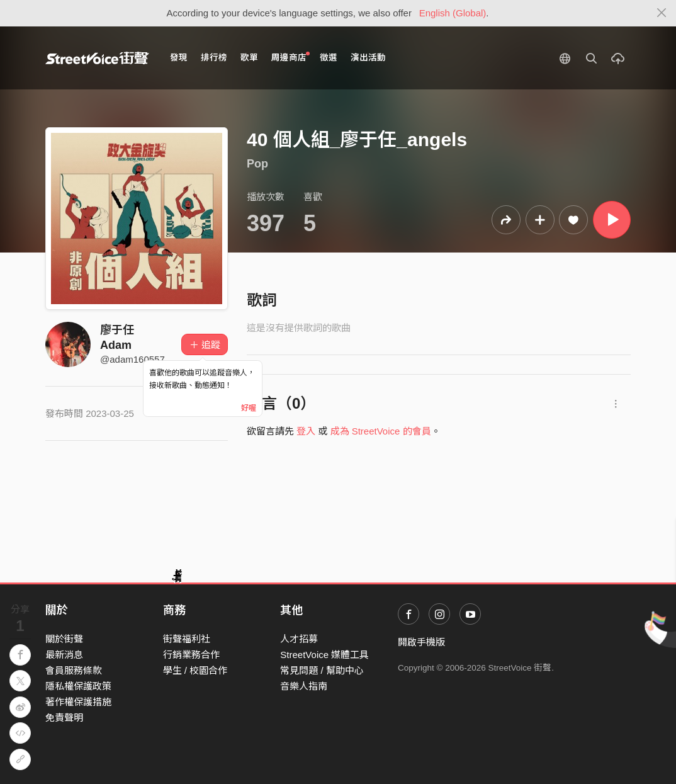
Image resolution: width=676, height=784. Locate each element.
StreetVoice (97, 58)
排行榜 (214, 58)
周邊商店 (290, 57)
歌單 (249, 58)
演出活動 (368, 58)
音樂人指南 (304, 686)
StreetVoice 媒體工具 (324, 655)
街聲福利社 (187, 639)
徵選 (329, 58)
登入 (306, 431)
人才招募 (299, 639)
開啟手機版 (421, 642)
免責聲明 (64, 718)
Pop (257, 164)
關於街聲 (64, 639)
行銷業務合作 (191, 655)
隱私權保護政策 (78, 686)
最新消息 (64, 655)
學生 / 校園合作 (195, 670)
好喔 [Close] (249, 408)
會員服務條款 (74, 670)
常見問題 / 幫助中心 (322, 670)
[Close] (662, 13)
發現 (179, 58)
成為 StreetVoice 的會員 (381, 431)
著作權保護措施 (78, 702)
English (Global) (453, 13)
